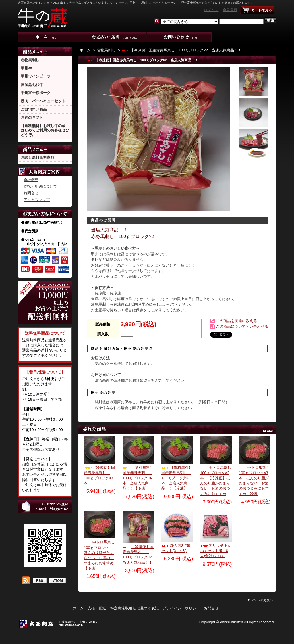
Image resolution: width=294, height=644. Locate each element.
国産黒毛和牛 (32, 85)
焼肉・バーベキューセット (43, 101)
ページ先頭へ (260, 600)
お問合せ (179, 37)
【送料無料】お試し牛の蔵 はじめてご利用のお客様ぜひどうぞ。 (45, 130)
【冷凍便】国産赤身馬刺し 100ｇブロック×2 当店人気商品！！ (181, 50)
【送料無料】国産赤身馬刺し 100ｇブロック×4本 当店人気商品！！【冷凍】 (138, 478)
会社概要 (31, 180)
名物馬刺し (30, 60)
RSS (39, 581)
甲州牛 (26, 68)
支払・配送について (115, 37)
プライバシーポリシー (181, 608)
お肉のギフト (32, 117)
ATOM (57, 581)
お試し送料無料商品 (37, 157)
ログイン (211, 10)
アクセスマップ (37, 200)
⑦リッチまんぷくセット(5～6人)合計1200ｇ (216, 551)
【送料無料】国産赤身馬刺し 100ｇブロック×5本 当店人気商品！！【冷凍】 (177, 478)
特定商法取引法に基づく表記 (135, 608)
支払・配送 (97, 608)
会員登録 (230, 10)
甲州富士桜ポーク (36, 93)
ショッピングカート (258, 10)
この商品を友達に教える (236, 321)
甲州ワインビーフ (36, 76)
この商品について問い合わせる (242, 326)
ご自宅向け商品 (34, 109)
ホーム (50, 37)
